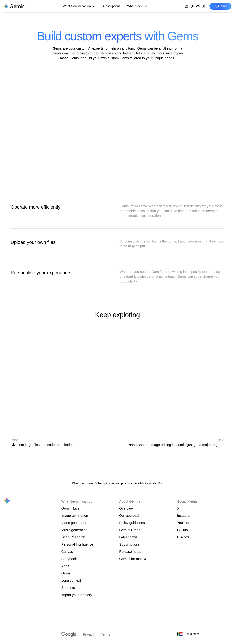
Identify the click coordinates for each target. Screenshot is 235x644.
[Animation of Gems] (118, 127)
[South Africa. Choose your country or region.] (195, 634)
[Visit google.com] (69, 634)
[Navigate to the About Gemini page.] (14, 6)
